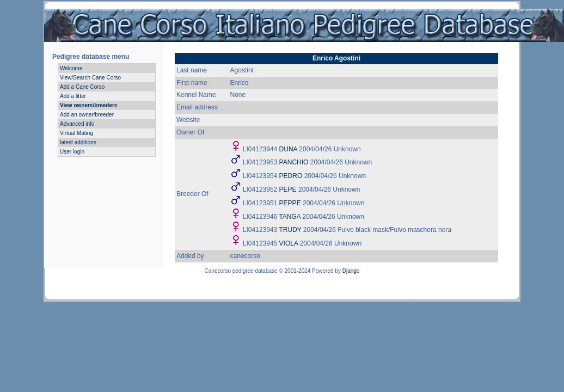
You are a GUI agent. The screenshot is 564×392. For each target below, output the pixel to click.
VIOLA (289, 243)
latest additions (78, 142)
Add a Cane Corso (82, 87)
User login (72, 152)
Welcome (71, 68)
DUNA (288, 149)
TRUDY (290, 230)
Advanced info (77, 124)
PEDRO (291, 176)
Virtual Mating (76, 133)
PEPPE (290, 203)
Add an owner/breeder (87, 115)
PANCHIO (294, 162)
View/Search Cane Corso (90, 78)
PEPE (288, 189)
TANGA (290, 217)
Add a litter (73, 96)
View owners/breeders (88, 105)
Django (351, 271)
